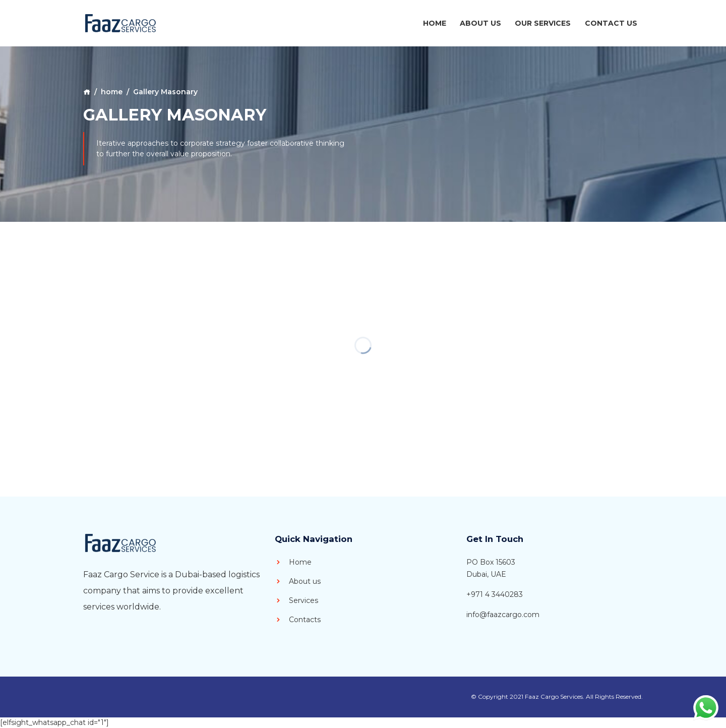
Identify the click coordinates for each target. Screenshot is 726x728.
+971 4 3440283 (495, 594)
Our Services (543, 23)
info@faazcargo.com (503, 615)
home (112, 92)
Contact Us (611, 23)
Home (435, 23)
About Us (480, 23)
